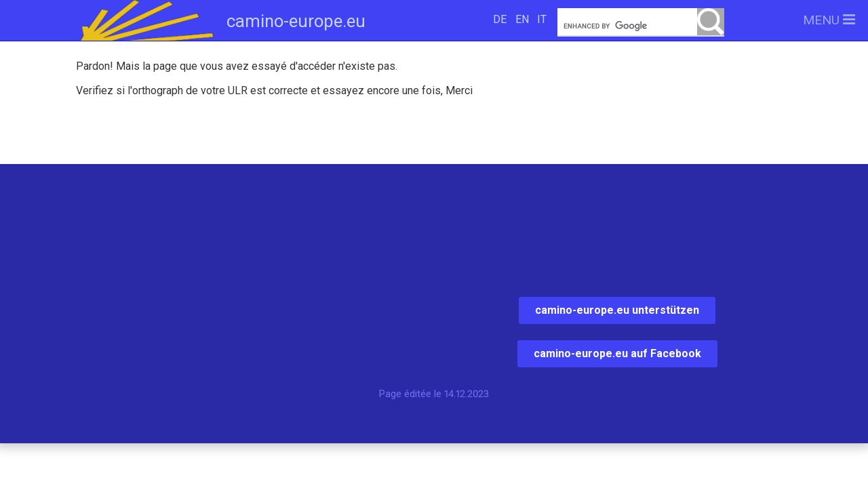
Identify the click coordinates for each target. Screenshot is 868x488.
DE (500, 19)
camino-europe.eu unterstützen (617, 310)
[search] (641, 26)
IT (542, 19)
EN (522, 19)
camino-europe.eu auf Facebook (617, 353)
